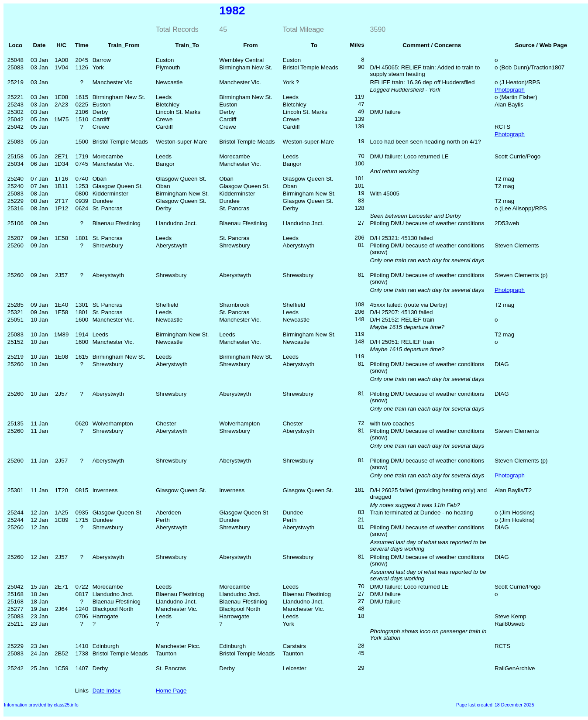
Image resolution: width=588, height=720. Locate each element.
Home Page (171, 691)
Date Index (107, 691)
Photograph (510, 90)
